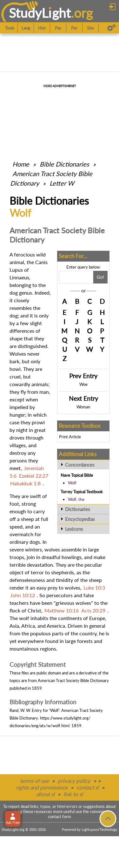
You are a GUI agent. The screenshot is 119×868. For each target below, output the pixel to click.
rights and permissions (42, 787)
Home (21, 164)
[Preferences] (112, 28)
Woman (83, 407)
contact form (60, 817)
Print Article (70, 437)
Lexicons (74, 529)
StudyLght (40, 13)
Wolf (72, 483)
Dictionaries (78, 509)
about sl (45, 794)
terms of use (34, 781)
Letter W (62, 183)
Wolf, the (76, 499)
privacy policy (74, 781)
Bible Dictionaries (64, 164)
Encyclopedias (80, 519)
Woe (83, 384)
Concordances (80, 465)
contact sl (88, 787)
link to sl (73, 794)
